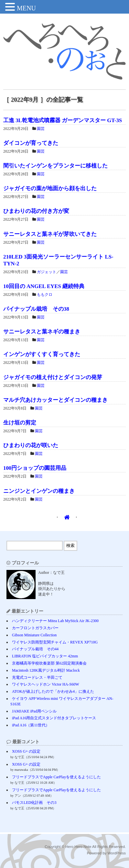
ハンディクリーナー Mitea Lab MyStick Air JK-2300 (55, 621)
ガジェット (47, 272)
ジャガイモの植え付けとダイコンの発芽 (53, 377)
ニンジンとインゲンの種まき (39, 491)
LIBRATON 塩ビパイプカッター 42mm (45, 656)
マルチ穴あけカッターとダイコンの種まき (55, 400)
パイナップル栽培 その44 (35, 649)
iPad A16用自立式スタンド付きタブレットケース (54, 718)
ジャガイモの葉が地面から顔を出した (50, 188)
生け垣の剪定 (20, 423)
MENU (26, 8)
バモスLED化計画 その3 (34, 803)
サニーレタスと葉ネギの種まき (42, 332)
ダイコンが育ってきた (31, 143)
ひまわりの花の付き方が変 (36, 211)
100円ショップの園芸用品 (35, 468)
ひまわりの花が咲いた (31, 445)
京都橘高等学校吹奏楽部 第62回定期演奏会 (49, 663)
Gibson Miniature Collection (34, 635)
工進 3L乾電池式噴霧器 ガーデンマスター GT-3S (63, 120)
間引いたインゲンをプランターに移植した (55, 166)
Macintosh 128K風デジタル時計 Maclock (46, 670)
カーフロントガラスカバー (35, 628)
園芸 (41, 129)
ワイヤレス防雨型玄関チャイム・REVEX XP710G (55, 642)
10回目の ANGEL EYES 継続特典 (44, 286)
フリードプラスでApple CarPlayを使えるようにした (56, 777)
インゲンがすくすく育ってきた (42, 354)
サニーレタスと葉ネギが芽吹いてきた (50, 234)
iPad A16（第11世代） (31, 725)
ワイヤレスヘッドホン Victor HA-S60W (46, 684)
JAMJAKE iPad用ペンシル (34, 711)
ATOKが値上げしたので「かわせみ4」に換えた (53, 691)
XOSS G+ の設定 (26, 751)
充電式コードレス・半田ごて (37, 677)
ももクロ (45, 295)
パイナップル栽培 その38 (36, 309)
